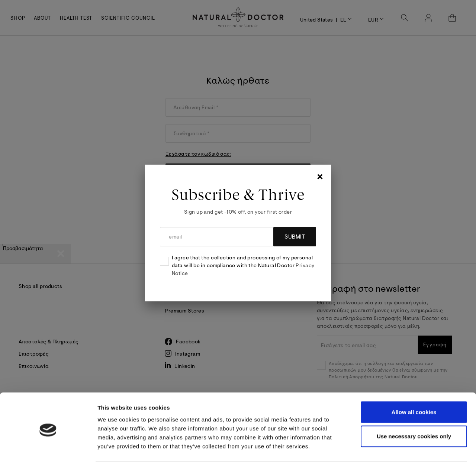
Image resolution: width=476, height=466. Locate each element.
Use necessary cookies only (414, 412)
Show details (395, 451)
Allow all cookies (414, 387)
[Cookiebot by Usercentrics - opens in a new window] (48, 452)
